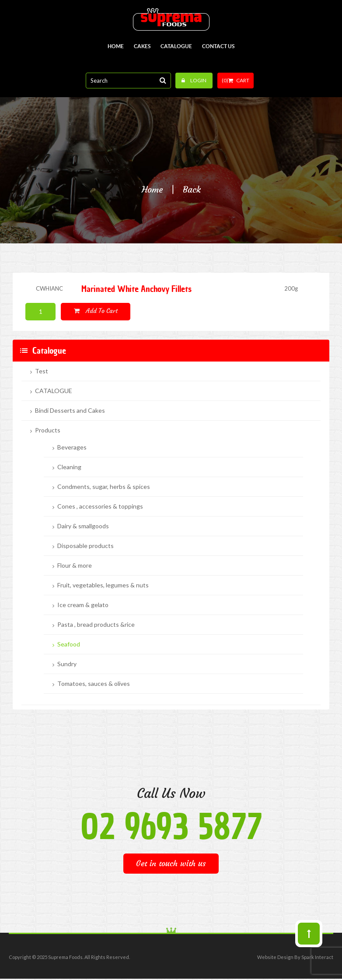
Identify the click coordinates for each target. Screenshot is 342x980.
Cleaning (69, 467)
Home (152, 190)
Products (48, 430)
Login (194, 80)
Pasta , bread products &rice (96, 625)
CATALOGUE (54, 391)
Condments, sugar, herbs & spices (104, 487)
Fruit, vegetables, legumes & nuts (103, 585)
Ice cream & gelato (83, 605)
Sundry (67, 664)
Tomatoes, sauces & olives (94, 684)
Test (42, 371)
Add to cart (96, 311)
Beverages (72, 447)
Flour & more (75, 566)
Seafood (69, 644)
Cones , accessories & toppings (100, 506)
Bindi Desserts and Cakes (70, 411)
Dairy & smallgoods (83, 526)
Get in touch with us (171, 863)
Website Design (275, 957)
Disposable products (85, 546)
